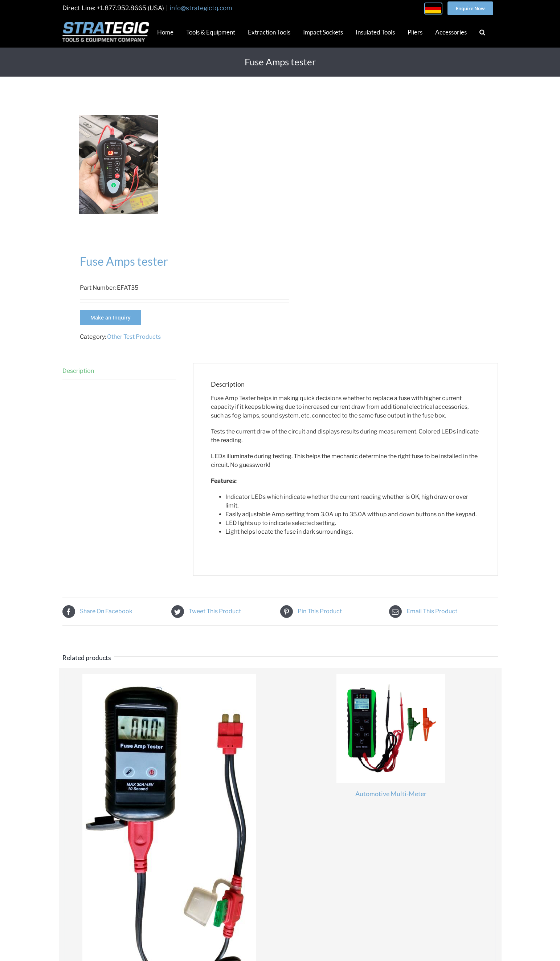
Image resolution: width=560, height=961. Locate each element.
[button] (482, 32)
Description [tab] (78, 371)
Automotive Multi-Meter (391, 794)
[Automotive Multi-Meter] (391, 729)
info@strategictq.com (201, 8)
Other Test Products (134, 337)
